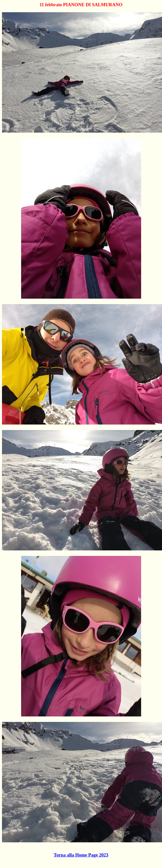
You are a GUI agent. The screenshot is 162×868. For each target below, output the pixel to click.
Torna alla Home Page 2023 (81, 855)
